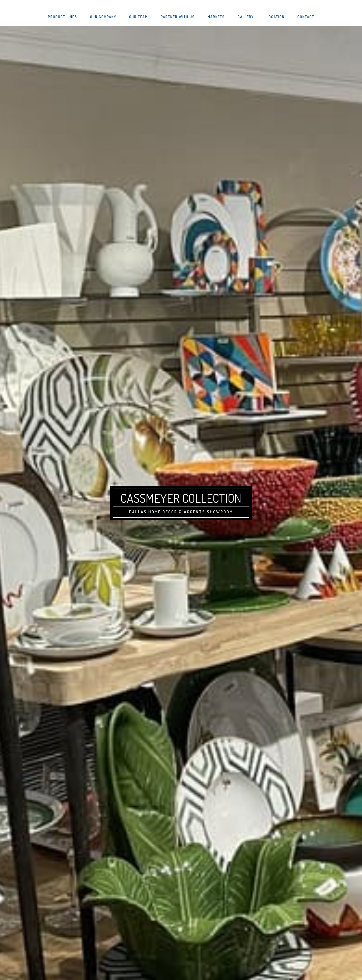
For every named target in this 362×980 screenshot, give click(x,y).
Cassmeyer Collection (181, 498)
